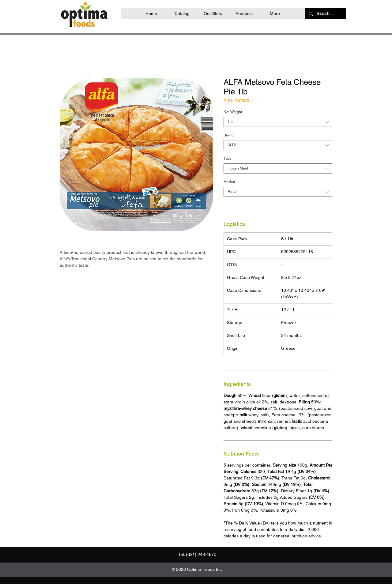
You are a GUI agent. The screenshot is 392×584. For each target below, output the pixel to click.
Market (229, 182)
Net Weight (233, 112)
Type (228, 158)
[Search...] (325, 14)
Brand (229, 135)
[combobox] (278, 122)
